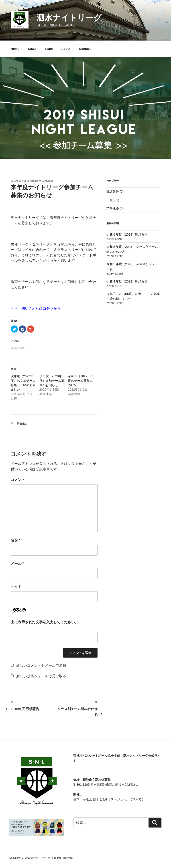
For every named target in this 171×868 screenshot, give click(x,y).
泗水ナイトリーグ (69, 18)
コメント (18, 480)
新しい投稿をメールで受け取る (41, 676)
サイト (16, 587)
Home (15, 49)
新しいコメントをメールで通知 (41, 665)
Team (49, 49)
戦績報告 (113, 192)
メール (17, 564)
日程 (110, 200)
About (66, 49)
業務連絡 (22, 424)
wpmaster (46, 181)
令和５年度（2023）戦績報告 (127, 234)
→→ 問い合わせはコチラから (36, 308)
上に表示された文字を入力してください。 (45, 622)
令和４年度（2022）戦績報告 (127, 281)
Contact (85, 49)
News (32, 49)
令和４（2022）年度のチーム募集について (81, 381)
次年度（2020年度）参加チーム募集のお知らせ (52, 381)
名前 (15, 540)
